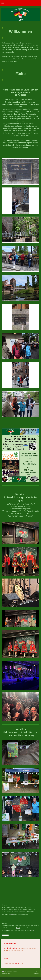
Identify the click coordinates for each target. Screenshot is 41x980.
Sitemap (15, 972)
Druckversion (7, 972)
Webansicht (36, 973)
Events (18, 928)
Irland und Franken (10, 948)
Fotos (32, 930)
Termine (12, 914)
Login (37, 971)
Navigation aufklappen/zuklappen (20, 3)
